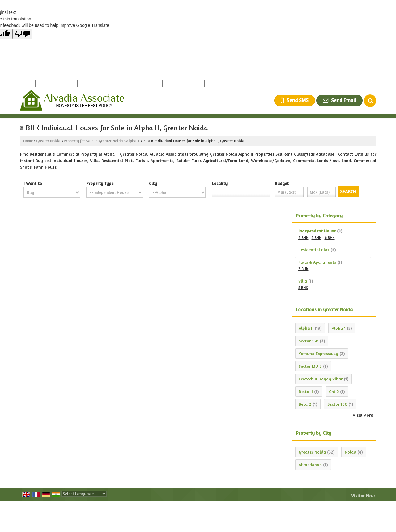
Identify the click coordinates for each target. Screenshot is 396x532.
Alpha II (133, 141)
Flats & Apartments (317, 262)
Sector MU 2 (310, 366)
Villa (303, 281)
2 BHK (303, 238)
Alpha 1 (339, 328)
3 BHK (303, 269)
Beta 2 (305, 404)
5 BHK (317, 238)
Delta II (306, 391)
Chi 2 (334, 391)
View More (363, 415)
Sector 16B (309, 341)
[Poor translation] (23, 34)
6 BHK (330, 238)
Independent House (317, 231)
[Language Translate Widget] (84, 494)
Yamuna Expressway (318, 353)
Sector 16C (337, 404)
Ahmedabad (310, 465)
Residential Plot (314, 250)
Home (28, 141)
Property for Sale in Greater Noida (93, 141)
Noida (350, 452)
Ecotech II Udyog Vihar (321, 379)
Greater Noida (48, 141)
